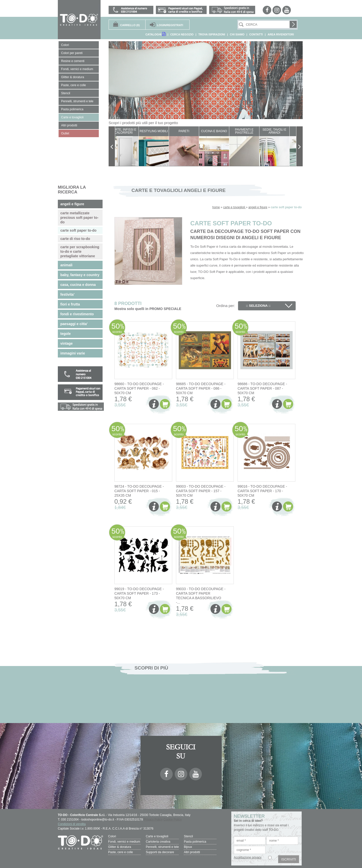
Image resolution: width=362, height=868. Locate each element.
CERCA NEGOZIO (182, 34)
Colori (112, 836)
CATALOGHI (155, 34)
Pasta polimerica (195, 842)
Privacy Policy (153, 820)
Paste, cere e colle (121, 852)
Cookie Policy (173, 820)
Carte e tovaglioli (157, 836)
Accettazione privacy (248, 857)
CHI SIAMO (237, 34)
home (216, 207)
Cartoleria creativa (158, 842)
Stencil (188, 836)
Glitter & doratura (120, 847)
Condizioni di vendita (72, 824)
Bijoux (188, 847)
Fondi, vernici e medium (124, 842)
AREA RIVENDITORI (281, 34)
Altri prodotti (192, 852)
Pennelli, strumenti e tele (162, 847)
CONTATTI (256, 34)
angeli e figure (258, 207)
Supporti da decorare (160, 852)
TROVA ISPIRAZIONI (212, 34)
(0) (130, 25)
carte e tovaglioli (235, 207)
